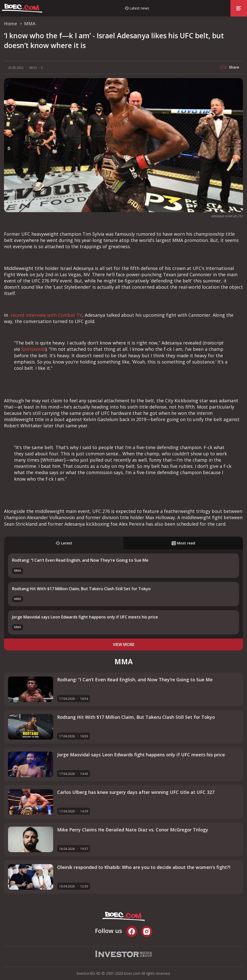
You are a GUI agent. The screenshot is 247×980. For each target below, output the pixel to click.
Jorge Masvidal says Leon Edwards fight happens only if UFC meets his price (85, 617)
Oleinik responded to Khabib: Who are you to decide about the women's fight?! (144, 867)
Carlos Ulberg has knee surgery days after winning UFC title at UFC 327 (136, 792)
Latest (64, 543)
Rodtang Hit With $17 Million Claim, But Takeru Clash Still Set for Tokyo (81, 589)
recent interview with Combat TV (46, 315)
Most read (183, 543)
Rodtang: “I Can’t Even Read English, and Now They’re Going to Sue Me (80, 560)
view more (124, 644)
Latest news (139, 8)
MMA (18, 571)
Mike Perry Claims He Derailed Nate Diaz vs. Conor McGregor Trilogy (133, 830)
